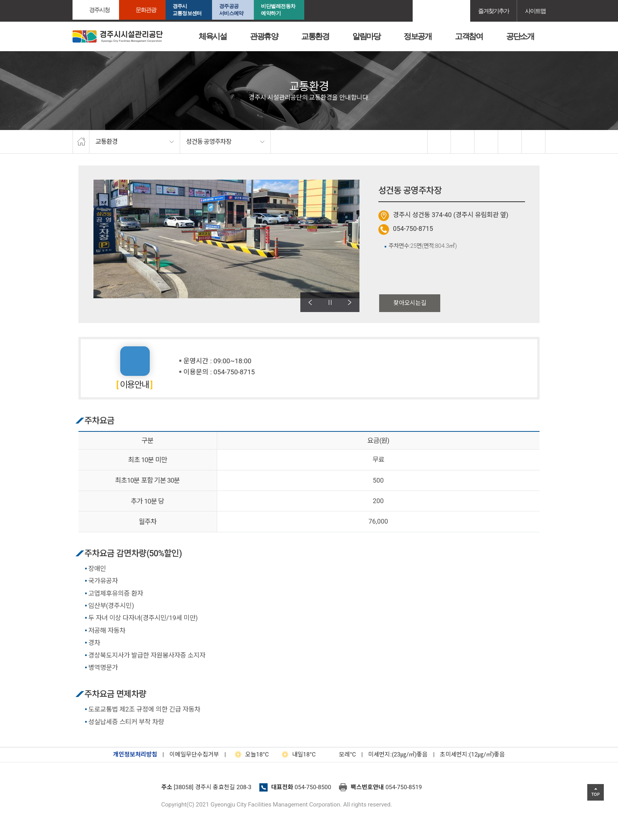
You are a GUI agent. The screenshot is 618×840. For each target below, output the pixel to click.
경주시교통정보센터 (187, 10)
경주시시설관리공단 (118, 36)
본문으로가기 (18, 0)
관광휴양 (264, 36)
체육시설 (212, 36)
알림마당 (366, 36)
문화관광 (146, 10)
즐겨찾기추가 (493, 11)
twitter (463, 142)
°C (341, 755)
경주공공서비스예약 (231, 10)
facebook (439, 142)
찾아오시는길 (410, 303)
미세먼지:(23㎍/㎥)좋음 (398, 755)
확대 (486, 142)
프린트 (534, 142)
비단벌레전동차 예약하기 (278, 10)
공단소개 (520, 36)
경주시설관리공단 (114, 790)
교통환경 (315, 36)
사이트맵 (535, 11)
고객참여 (469, 36)
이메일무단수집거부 (194, 755)
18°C (250, 755)
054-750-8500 (313, 787)
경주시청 (99, 10)
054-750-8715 (413, 229)
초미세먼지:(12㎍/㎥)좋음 (472, 755)
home (81, 142)
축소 (510, 142)
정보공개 (417, 36)
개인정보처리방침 (135, 755)
